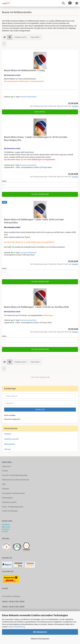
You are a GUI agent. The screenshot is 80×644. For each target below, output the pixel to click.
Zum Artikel (40, 112)
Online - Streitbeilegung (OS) (13, 507)
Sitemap (7, 449)
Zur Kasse (6, 529)
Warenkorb (6, 525)
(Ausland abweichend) (28, 97)
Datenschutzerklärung (16, 627)
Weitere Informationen (40, 639)
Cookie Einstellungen (10, 511)
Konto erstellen (10, 415)
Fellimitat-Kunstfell (11, 439)
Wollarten (8, 434)
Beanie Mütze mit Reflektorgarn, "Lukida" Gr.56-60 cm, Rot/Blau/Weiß (37, 307)
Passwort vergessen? (12, 419)
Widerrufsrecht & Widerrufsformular (16, 480)
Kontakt (5, 471)
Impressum (6, 466)
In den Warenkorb (40, 194)
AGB (4, 484)
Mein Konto (6, 527)
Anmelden (40, 410)
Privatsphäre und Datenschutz (13, 493)
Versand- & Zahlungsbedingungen (15, 475)
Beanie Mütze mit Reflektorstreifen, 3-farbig (24, 70)
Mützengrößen (10, 444)
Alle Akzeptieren (40, 632)
